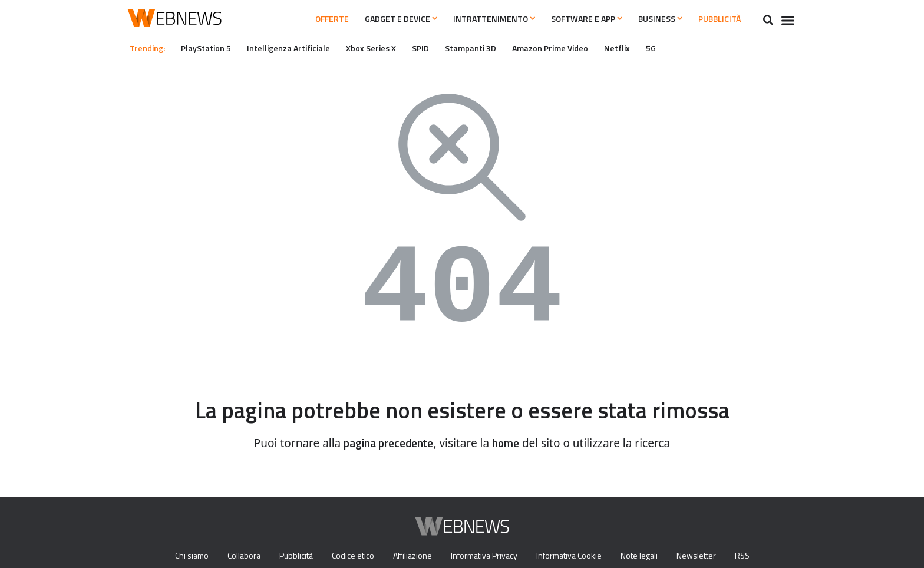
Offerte (289, 19)
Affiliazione (412, 556)
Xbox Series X (380, 48)
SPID (434, 48)
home (510, 443)
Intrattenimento (468, 19)
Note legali (647, 556)
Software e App (568, 19)
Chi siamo (182, 556)
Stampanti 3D (486, 48)
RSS (752, 556)
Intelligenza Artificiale (294, 48)
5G (675, 48)
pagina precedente (387, 443)
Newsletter (705, 556)
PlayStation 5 (210, 48)
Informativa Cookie (574, 556)
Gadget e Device (367, 19)
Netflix (640, 48)
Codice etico (351, 556)
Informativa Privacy (486, 556)
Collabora (237, 556)
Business (649, 19)
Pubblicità (716, 19)
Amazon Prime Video (570, 48)
